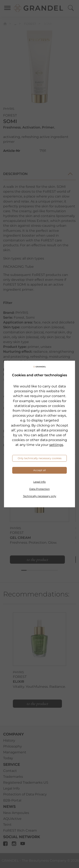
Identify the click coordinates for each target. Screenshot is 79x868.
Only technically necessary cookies (40, 458)
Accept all (39, 470)
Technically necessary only (40, 496)
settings (56, 445)
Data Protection (39, 489)
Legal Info (39, 482)
